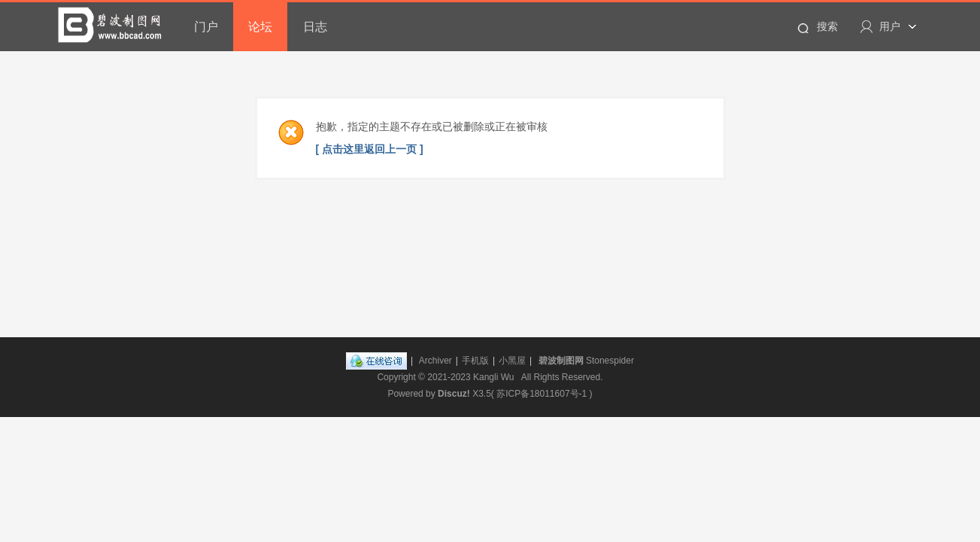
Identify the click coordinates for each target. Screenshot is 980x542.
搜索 (827, 26)
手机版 (475, 361)
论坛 (260, 27)
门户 (206, 27)
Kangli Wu (493, 377)
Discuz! (454, 394)
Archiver (435, 361)
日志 (315, 27)
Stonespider (610, 361)
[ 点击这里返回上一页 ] (370, 149)
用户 (890, 26)
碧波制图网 (561, 361)
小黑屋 (512, 361)
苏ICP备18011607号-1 (542, 394)
